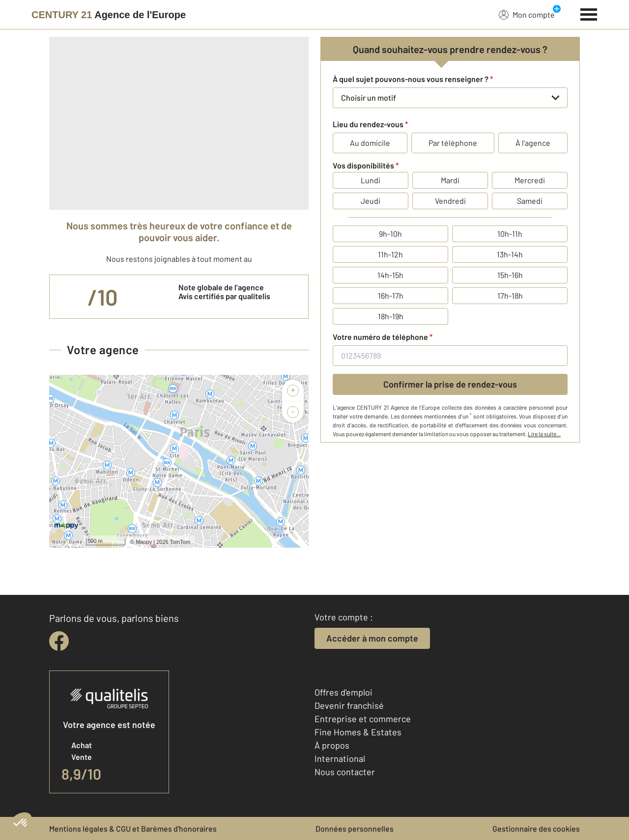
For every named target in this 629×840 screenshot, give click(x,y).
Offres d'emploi (343, 692)
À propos (332, 745)
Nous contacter (345, 772)
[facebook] (59, 641)
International (340, 758)
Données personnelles (355, 828)
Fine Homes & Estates (358, 732)
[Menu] (589, 13)
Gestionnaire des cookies (536, 828)
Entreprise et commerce (363, 719)
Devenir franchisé (349, 705)
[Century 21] (109, 15)
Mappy (144, 542)
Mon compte (527, 14)
